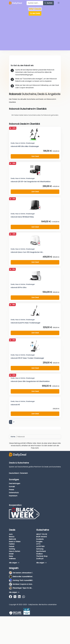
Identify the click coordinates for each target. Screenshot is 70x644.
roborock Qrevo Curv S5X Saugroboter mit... (27, 252)
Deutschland (14, 473)
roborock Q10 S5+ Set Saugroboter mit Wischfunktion (31, 182)
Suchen (48, 3)
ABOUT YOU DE (42, 534)
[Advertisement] (35, 35)
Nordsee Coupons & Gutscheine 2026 (27, 584)
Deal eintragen (15, 483)
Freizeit (12, 546)
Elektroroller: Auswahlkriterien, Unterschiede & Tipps (32, 577)
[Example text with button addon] (35, 3)
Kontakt (12, 487)
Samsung (40, 549)
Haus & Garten (20, 378)
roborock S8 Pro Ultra (19, 287)
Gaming (12, 549)
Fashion (12, 544)
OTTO (38, 544)
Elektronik (12, 539)
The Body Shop (42, 556)
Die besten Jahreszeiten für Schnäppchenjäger (31, 573)
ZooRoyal (40, 559)
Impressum (13, 496)
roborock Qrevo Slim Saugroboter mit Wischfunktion (30, 381)
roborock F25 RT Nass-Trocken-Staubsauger (27, 358)
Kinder (11, 554)
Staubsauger (30, 143)
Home (13, 437)
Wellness (12, 559)
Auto (11, 534)
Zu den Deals (35, 13)
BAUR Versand (41, 537)
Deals (13, 143)
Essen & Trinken (15, 542)
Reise (11, 556)
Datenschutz (14, 493)
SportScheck (41, 551)
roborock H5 (15, 405)
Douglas (39, 542)
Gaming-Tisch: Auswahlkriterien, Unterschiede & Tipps (33, 580)
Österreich (24, 473)
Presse (11, 490)
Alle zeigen (14, 563)
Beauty (12, 537)
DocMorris (40, 539)
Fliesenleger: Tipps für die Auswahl (25, 588)
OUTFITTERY (40, 546)
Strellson (39, 554)
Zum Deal (35, 391)
